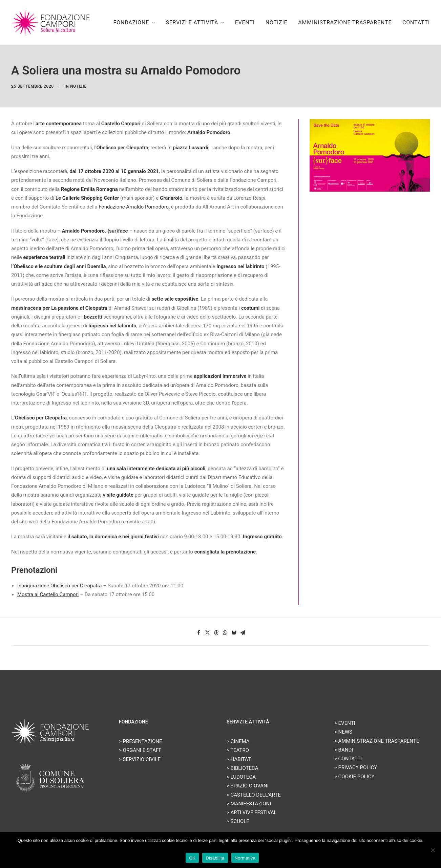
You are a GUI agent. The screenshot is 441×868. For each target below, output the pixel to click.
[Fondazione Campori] (51, 23)
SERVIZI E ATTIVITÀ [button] (195, 23)
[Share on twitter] (207, 633)
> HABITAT (239, 759)
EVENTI (245, 23)
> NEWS (343, 732)
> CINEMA (238, 741)
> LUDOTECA (241, 777)
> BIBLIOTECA (243, 768)
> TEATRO (238, 750)
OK (192, 858)
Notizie (78, 86)
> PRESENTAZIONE (141, 741)
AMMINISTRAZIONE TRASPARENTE (345, 23)
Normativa (245, 858)
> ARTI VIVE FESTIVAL (252, 812)
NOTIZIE (277, 23)
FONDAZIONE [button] (134, 23)
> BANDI (344, 750)
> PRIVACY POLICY (356, 767)
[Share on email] (243, 633)
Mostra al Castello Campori (48, 594)
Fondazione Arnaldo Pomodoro (134, 207)
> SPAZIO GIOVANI (248, 786)
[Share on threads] (216, 633)
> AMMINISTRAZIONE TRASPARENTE (377, 741)
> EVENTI (345, 723)
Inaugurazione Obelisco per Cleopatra (59, 586)
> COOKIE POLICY (354, 777)
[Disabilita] (433, 850)
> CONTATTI (348, 759)
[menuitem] (137, 23)
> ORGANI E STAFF (140, 750)
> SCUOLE (238, 821)
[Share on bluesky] (234, 633)
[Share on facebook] (198, 633)
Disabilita (215, 858)
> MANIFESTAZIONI (249, 804)
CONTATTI (416, 23)
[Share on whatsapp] (225, 633)
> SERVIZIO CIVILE (140, 759)
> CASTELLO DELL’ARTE (254, 795)
